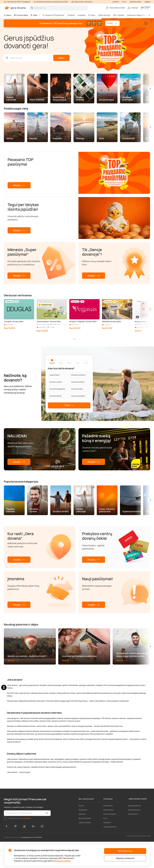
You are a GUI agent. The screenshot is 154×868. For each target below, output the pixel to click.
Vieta (34, 15)
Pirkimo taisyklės (110, 840)
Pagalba (147, 2)
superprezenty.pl (135, 832)
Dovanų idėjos (21, 15)
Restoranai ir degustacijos (137, 15)
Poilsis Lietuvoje (104, 15)
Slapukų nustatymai (125, 858)
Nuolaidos (82, 15)
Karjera (81, 832)
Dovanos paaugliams (57, 389)
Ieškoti (61, 58)
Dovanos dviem (77, 389)
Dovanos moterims (78, 375)
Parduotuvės (108, 836)
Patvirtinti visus (125, 851)
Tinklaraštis (83, 836)
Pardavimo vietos (135, 2)
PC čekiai (92, 15)
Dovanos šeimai (55, 396)
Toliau (69, 405)
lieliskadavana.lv (134, 836)
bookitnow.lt (133, 840)
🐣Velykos (71, 15)
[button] (150, 89)
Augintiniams (54, 375)
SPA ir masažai (119, 15)
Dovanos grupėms (78, 396)
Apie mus (82, 840)
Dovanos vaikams (78, 382)
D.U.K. (124, 2)
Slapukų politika (63, 861)
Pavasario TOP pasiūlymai (53, 15)
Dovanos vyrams (56, 382)
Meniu (8, 15)
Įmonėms (116, 2)
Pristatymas (108, 832)
